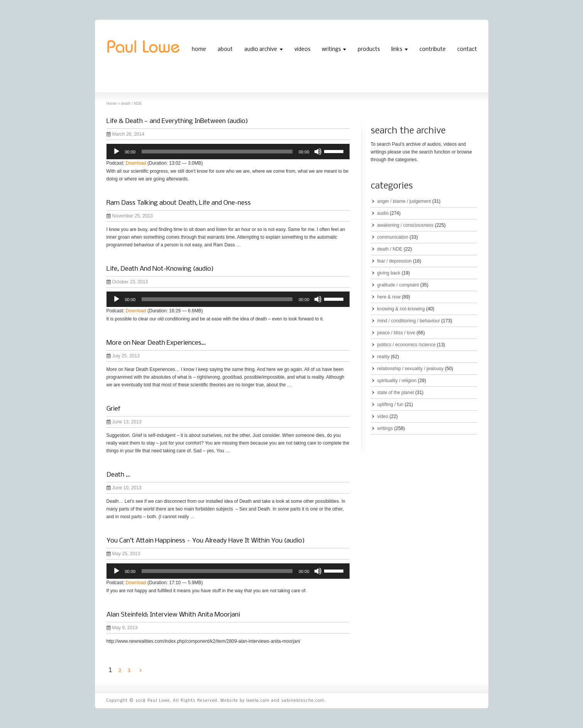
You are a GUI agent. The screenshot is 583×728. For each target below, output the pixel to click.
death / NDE (390, 249)
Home (112, 104)
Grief (113, 409)
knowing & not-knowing (401, 309)
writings (331, 50)
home (199, 50)
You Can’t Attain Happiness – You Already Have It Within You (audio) (206, 541)
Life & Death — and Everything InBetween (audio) (177, 121)
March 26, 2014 (125, 134)
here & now (389, 297)
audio (383, 213)
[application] (228, 152)
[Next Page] (141, 671)
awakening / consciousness (406, 225)
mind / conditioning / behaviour (409, 321)
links (397, 50)
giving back (389, 273)
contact (467, 50)
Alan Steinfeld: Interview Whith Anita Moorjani (173, 615)
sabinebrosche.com (303, 701)
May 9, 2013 (122, 628)
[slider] (217, 152)
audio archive (261, 50)
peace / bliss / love (396, 333)
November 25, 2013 (130, 216)
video (383, 416)
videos (302, 50)
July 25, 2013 (123, 356)
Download (136, 163)
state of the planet (396, 393)
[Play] (117, 152)
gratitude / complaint (398, 285)
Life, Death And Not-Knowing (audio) (160, 269)
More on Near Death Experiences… (156, 343)
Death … (118, 475)
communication (393, 237)
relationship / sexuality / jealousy (411, 369)
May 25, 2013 (123, 554)
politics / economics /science (406, 345)
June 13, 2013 (124, 422)
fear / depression (395, 261)
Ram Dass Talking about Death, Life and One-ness (179, 203)
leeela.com (258, 701)
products (369, 50)
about (225, 50)
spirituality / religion (397, 381)
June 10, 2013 (124, 488)
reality (384, 357)
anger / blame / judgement (404, 201)
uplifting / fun (390, 404)
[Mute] (318, 152)
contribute (433, 50)
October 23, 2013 (127, 282)
